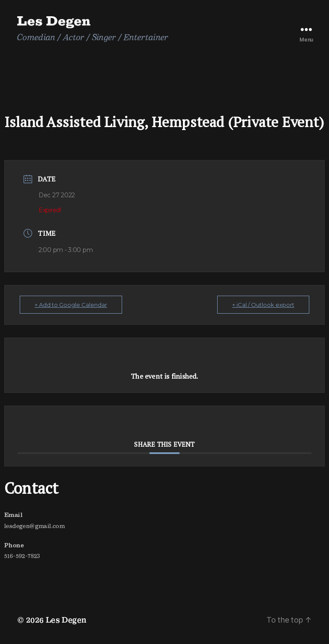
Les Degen (66, 620)
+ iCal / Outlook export (263, 305)
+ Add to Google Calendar (71, 305)
